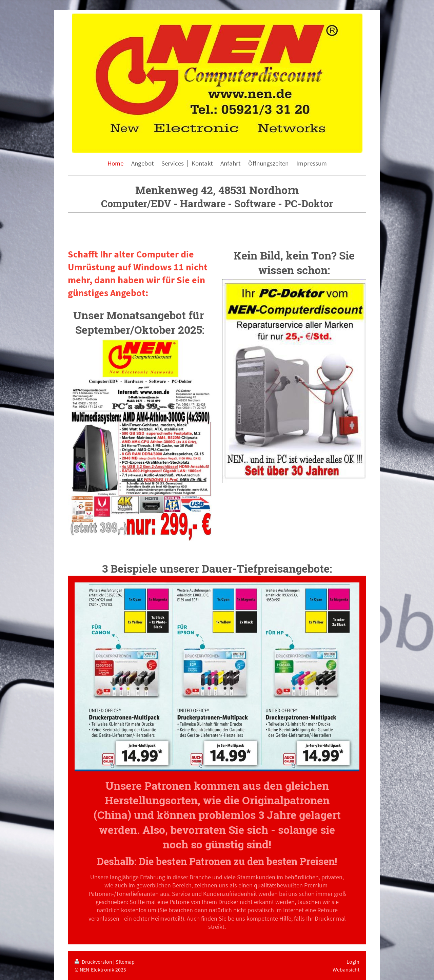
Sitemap (125, 962)
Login (353, 962)
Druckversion (94, 962)
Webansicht (346, 969)
